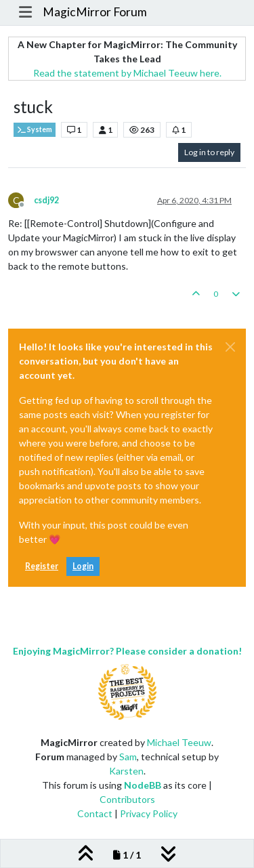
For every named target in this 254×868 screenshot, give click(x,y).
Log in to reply (209, 152)
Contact (95, 813)
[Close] (230, 347)
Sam (128, 757)
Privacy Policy (149, 813)
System (35, 130)
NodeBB (143, 785)
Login (83, 566)
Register (42, 566)
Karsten (126, 771)
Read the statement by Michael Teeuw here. (127, 73)
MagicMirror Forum (95, 12)
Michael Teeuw (179, 742)
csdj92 (46, 200)
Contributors (127, 799)
